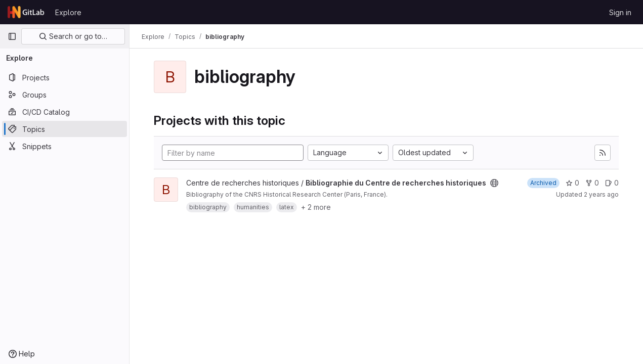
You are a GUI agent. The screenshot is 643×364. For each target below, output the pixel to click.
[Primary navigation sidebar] (12, 36)
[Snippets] (65, 146)
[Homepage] (26, 12)
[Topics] (65, 129)
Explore (68, 12)
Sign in (620, 12)
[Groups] (65, 95)
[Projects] (65, 77)
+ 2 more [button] (316, 207)
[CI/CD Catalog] (65, 112)
